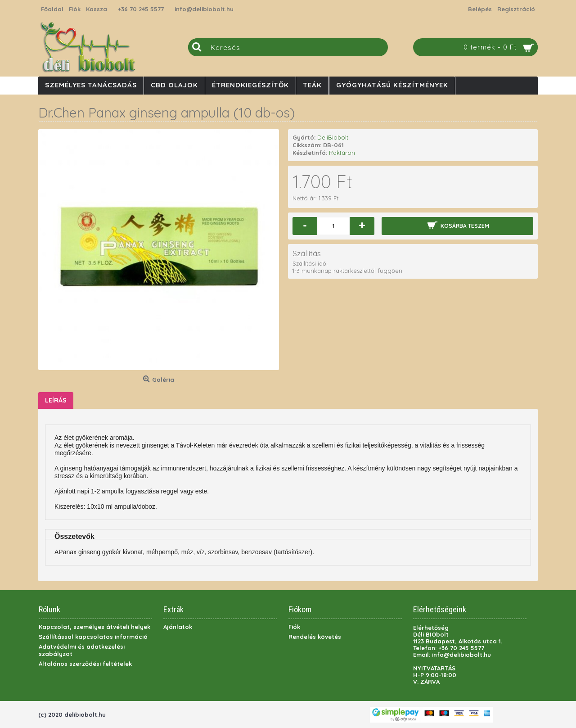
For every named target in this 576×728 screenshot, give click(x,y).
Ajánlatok (178, 627)
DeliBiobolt (333, 137)
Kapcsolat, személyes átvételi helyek (94, 627)
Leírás (56, 400)
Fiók (294, 627)
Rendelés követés (315, 637)
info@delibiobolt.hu (204, 9)
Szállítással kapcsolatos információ (93, 637)
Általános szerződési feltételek (85, 664)
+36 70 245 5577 (141, 9)
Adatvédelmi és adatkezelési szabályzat (82, 650)
